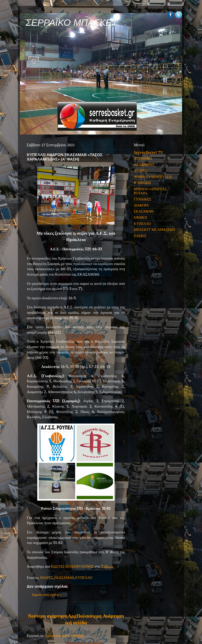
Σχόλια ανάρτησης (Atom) (64, 636)
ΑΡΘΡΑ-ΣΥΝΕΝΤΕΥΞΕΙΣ (153, 177)
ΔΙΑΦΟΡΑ (141, 205)
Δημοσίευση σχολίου (46, 595)
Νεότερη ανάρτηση (48, 616)
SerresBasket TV (148, 153)
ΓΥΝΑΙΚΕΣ (143, 199)
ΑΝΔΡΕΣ (46, 578)
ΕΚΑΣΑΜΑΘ (64, 578)
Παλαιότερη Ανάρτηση (100, 616)
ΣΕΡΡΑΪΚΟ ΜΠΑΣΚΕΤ (72, 23)
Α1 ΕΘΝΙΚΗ (143, 158)
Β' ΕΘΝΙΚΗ (142, 183)
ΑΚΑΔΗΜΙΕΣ (144, 165)
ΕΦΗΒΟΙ (140, 217)
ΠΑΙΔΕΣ (140, 236)
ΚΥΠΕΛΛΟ (84, 578)
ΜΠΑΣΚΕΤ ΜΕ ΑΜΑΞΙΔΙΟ (154, 230)
